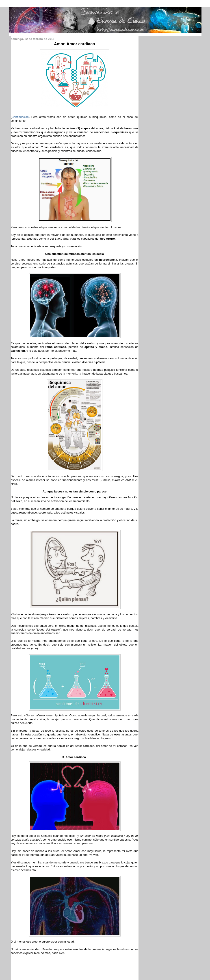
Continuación (20, 117)
